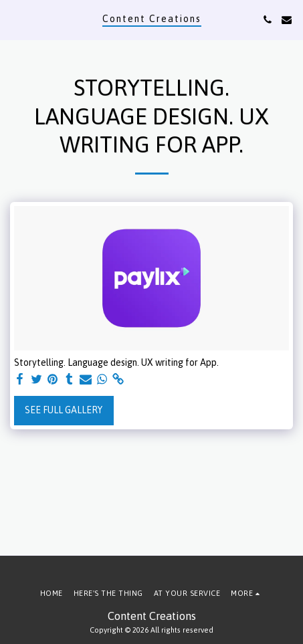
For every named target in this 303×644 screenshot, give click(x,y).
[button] (15, 19)
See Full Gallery (64, 410)
